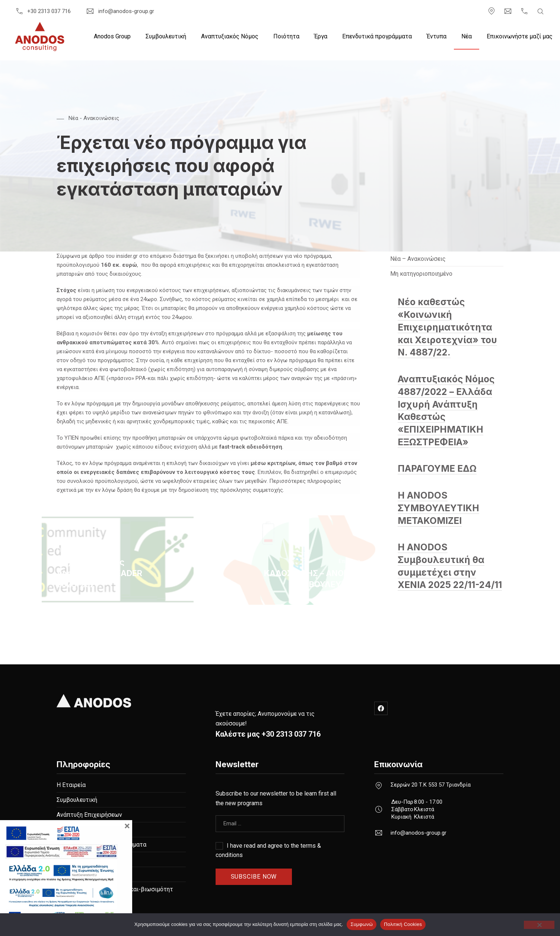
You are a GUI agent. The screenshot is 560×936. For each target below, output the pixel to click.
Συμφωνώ (362, 924)
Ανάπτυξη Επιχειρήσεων (89, 815)
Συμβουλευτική (166, 36)
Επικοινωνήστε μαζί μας (520, 36)
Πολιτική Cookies (403, 924)
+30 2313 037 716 (43, 11)
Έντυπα (437, 36)
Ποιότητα (286, 36)
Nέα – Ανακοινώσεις (418, 259)
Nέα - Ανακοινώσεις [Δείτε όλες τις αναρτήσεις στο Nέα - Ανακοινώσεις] (94, 118)
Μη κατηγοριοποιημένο (421, 274)
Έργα (321, 36)
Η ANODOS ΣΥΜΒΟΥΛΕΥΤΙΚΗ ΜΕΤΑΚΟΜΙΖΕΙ (438, 508)
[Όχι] (539, 925)
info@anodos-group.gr (120, 11)
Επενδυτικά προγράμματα (377, 36)
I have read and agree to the (268, 850)
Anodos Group (112, 36)
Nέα (467, 36)
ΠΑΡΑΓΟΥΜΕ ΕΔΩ (437, 469)
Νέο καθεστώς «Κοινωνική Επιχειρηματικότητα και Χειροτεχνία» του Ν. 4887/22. (447, 327)
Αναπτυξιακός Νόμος (230, 36)
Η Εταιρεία (71, 785)
